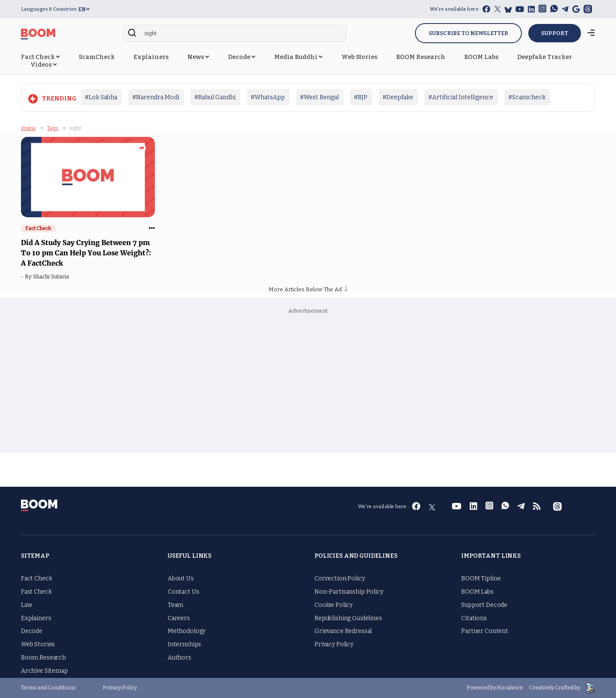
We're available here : (455, 9)
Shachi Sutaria (52, 277)
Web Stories (359, 57)
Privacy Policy (334, 644)
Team (175, 605)
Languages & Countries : (50, 9)
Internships (184, 644)
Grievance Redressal (343, 631)
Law (27, 605)
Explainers (151, 57)
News (198, 57)
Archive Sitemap (44, 671)
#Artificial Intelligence (461, 97)
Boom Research (43, 658)
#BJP (361, 97)
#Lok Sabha (101, 97)
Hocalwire (510, 688)
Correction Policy (340, 578)
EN (84, 9)
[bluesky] (508, 10)
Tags (53, 128)
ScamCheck (97, 57)
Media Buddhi (298, 57)
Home (28, 128)
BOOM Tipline (481, 578)
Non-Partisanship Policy (349, 592)
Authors (179, 658)
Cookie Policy (333, 605)
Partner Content (485, 631)
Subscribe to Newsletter (468, 33)
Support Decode (484, 605)
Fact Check (40, 57)
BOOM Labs (481, 57)
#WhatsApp (268, 97)
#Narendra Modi (156, 97)
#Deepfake (398, 97)
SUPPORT (555, 33)
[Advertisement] (308, 384)
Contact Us (184, 592)
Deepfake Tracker (545, 57)
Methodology (187, 631)
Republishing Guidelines (348, 618)
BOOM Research (421, 57)
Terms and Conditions (48, 688)
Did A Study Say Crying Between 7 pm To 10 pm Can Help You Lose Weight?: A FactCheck (86, 253)
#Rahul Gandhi (215, 97)
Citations (474, 618)
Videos (44, 65)
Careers (179, 618)
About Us (181, 578)
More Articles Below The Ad (308, 289)
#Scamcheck (527, 97)
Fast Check (36, 592)
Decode (242, 57)
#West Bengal (319, 97)
